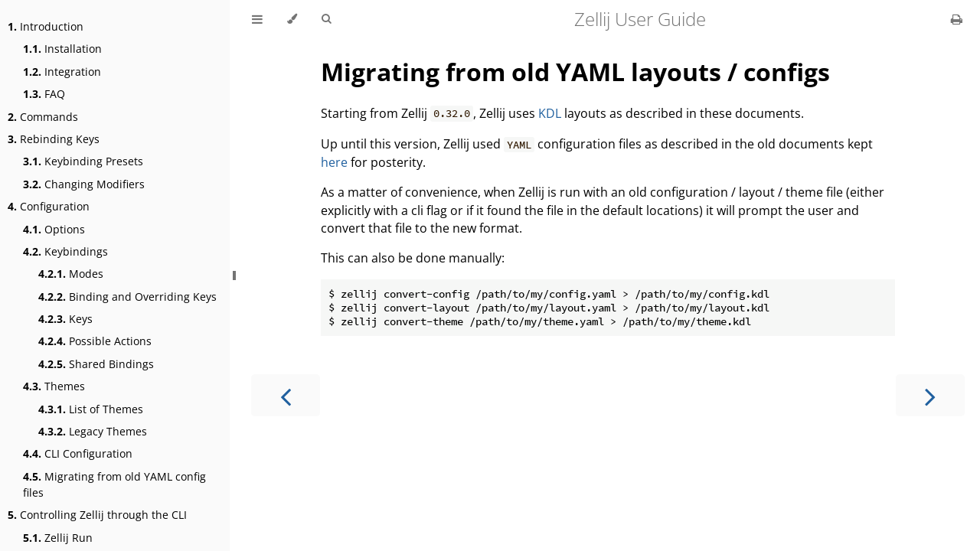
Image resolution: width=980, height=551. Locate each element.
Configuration (49, 206)
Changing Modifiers (84, 184)
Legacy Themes (93, 431)
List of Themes (91, 409)
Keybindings (65, 251)
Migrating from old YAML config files (114, 484)
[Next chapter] (930, 395)
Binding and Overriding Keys (127, 297)
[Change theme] (292, 19)
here (334, 162)
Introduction (46, 26)
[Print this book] (957, 19)
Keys (65, 319)
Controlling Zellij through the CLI (97, 515)
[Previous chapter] (286, 395)
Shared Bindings (96, 364)
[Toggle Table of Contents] (257, 19)
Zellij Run (58, 538)
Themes (54, 386)
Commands (43, 117)
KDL (550, 113)
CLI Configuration (78, 453)
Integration (62, 72)
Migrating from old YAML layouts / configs (575, 72)
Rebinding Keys (54, 139)
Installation (62, 49)
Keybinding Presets (83, 161)
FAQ (44, 94)
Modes (71, 274)
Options (54, 229)
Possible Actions (95, 341)
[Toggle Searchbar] (326, 19)
